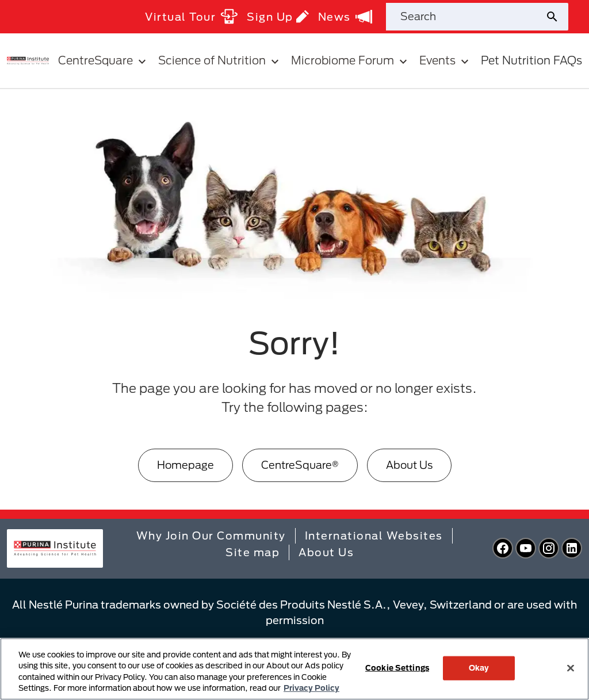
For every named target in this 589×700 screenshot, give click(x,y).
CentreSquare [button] (104, 61)
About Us (409, 465)
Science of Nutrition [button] (220, 61)
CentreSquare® (300, 465)
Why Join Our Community (211, 535)
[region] (294, 669)
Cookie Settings (397, 668)
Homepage (186, 465)
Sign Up (278, 16)
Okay (479, 668)
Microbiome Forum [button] (351, 61)
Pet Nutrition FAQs (531, 60)
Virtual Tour (191, 16)
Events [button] (445, 61)
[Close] (571, 668)
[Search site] (465, 17)
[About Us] (409, 465)
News (345, 17)
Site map (253, 552)
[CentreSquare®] (300, 465)
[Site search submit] (557, 17)
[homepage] (28, 60)
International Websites (374, 535)
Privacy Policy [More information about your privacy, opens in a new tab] (311, 688)
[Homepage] (186, 465)
